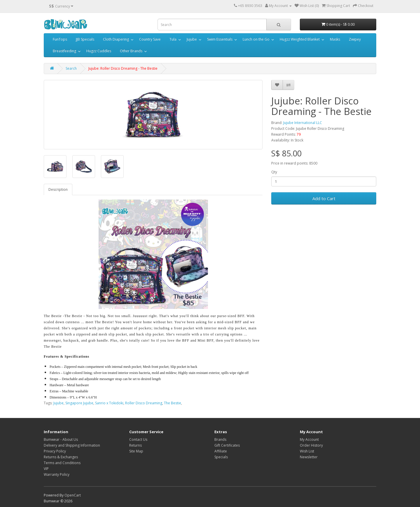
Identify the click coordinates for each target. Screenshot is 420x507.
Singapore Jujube (79, 403)
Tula (173, 39)
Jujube (192, 39)
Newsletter (309, 457)
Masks (335, 39)
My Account (309, 439)
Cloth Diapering (116, 39)
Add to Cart (324, 198)
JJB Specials (85, 39)
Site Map (136, 451)
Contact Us (138, 439)
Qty (274, 172)
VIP (46, 469)
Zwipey (355, 39)
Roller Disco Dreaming (144, 403)
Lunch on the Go (256, 39)
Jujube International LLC (303, 123)
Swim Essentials (220, 39)
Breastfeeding (64, 51)
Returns (135, 445)
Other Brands (131, 51)
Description (58, 189)
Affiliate (221, 451)
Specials (221, 457)
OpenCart (73, 495)
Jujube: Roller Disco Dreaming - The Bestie (123, 68)
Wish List (307, 451)
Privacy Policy (55, 451)
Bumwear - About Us (61, 439)
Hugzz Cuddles (99, 51)
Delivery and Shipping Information (72, 445)
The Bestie (173, 403)
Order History (311, 445)
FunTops (60, 39)
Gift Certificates (227, 445)
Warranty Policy (57, 474)
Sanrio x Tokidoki (109, 403)
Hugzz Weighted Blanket (300, 39)
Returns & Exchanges (61, 457)
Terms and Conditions (62, 463)
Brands (220, 439)
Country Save (150, 39)
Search (71, 68)
